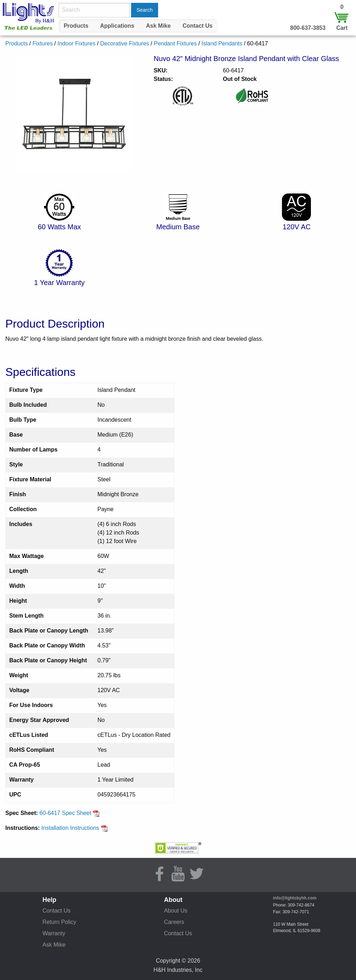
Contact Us (198, 26)
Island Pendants (222, 43)
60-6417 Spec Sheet (70, 813)
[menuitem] (76, 26)
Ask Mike (158, 26)
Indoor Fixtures (77, 43)
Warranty (54, 933)
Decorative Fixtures (125, 43)
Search (145, 10)
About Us (176, 911)
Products (76, 26)
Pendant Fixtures (175, 43)
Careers (174, 922)
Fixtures (42, 43)
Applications (117, 26)
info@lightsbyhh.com (295, 898)
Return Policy (59, 922)
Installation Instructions (74, 828)
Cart (342, 28)
